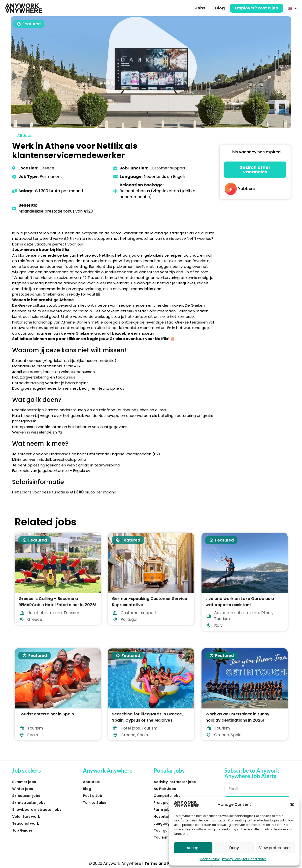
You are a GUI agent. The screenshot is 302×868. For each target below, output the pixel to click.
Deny (234, 848)
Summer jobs (24, 782)
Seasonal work (26, 823)
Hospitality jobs (168, 816)
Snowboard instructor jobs (37, 810)
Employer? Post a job (256, 8)
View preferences (275, 848)
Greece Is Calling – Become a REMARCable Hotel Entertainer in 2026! (57, 602)
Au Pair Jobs (165, 789)
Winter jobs (23, 789)
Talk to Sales (95, 803)
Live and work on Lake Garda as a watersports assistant (240, 602)
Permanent (51, 176)
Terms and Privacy (164, 863)
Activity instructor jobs (175, 782)
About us (91, 782)
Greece (47, 168)
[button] (292, 805)
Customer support (168, 168)
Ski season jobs (26, 796)
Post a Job (93, 796)
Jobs (200, 8)
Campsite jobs (167, 796)
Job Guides (22, 830)
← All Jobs (22, 136)
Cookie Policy (210, 859)
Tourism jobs (165, 837)
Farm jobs (163, 810)
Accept (193, 848)
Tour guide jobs (168, 830)
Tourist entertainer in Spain (46, 714)
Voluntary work (26, 816)
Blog (220, 8)
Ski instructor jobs (29, 803)
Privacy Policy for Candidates (244, 859)
